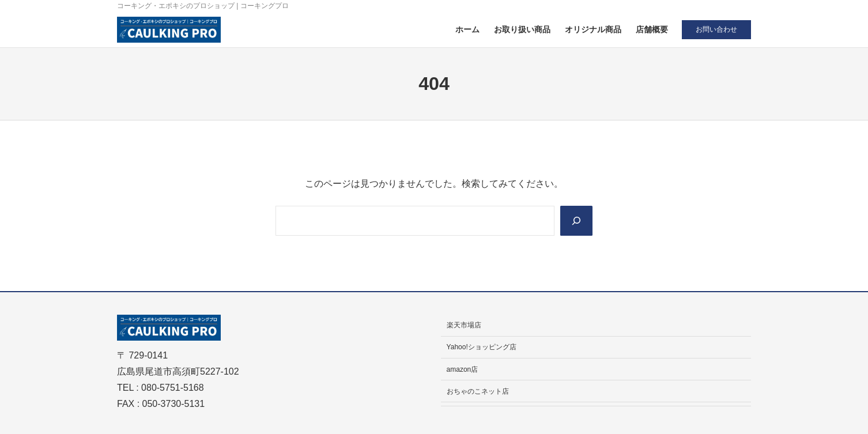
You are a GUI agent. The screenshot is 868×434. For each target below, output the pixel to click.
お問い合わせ (716, 29)
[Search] (576, 221)
